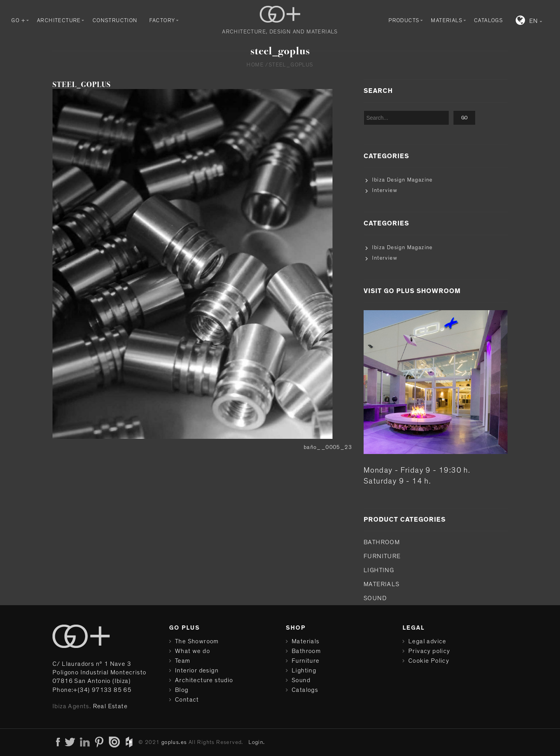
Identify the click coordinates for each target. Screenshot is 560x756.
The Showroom (197, 641)
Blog (182, 690)
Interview (385, 190)
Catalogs (488, 21)
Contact (187, 700)
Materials (447, 21)
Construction (115, 21)
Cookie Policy (429, 661)
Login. (257, 742)
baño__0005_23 (328, 447)
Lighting (379, 570)
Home (255, 65)
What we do (192, 651)
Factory (162, 21)
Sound (375, 598)
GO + (18, 21)
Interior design (197, 670)
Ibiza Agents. (72, 706)
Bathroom (382, 542)
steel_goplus (82, 85)
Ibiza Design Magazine (402, 180)
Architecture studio (204, 680)
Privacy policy (429, 651)
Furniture (382, 556)
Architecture (59, 21)
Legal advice (427, 641)
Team (183, 661)
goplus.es (174, 742)
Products (404, 21)
